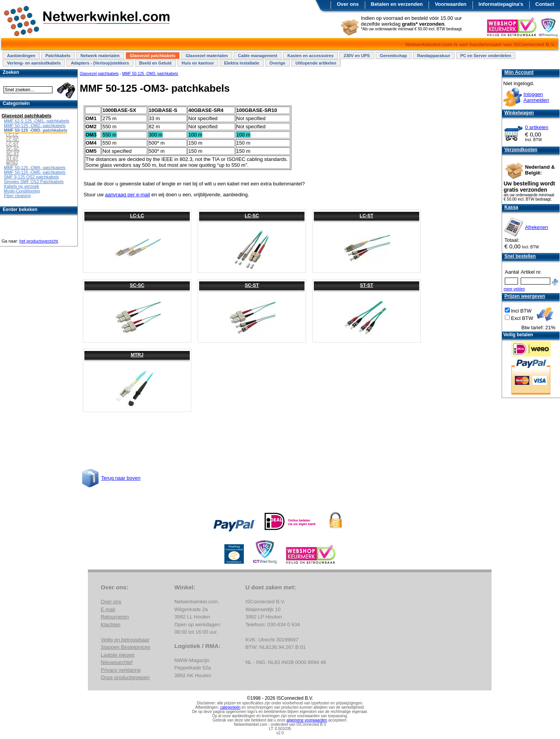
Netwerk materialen (100, 56)
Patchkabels (58, 56)
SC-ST (252, 285)
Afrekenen (536, 227)
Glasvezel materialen (207, 56)
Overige (277, 63)
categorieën (230, 707)
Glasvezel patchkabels (153, 56)
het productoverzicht (39, 241)
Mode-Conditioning (22, 191)
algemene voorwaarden (307, 720)
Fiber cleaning (17, 196)
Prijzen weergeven (525, 296)
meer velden (514, 289)
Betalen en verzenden (397, 4)
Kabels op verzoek (22, 186)
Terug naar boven (121, 478)
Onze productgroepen (125, 677)
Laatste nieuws (118, 655)
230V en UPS (357, 56)
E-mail (108, 609)
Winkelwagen (519, 113)
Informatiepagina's (501, 4)
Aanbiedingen (21, 56)
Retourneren (115, 617)
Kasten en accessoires (311, 56)
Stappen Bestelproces (125, 647)
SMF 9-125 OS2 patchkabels (31, 177)
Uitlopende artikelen (316, 63)
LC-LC (137, 216)
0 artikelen (537, 127)
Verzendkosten (521, 150)
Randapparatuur (434, 56)
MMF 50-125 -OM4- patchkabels (35, 168)
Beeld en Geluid (155, 63)
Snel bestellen (520, 256)
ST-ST (366, 285)
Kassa (511, 207)
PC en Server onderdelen (486, 56)
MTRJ (137, 355)
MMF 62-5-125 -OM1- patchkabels (37, 121)
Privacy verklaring (121, 670)
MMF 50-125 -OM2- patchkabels (35, 126)
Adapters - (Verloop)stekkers (100, 63)
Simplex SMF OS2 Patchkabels (34, 182)
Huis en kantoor (198, 63)
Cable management (258, 56)
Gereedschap (394, 56)
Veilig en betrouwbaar (125, 640)
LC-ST (367, 216)
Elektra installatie (242, 63)
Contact (545, 4)
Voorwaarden (451, 4)
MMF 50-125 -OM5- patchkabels (35, 172)
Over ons (348, 4)
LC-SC (252, 216)
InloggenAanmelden (536, 97)
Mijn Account (519, 72)
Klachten (111, 625)
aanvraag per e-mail (128, 195)
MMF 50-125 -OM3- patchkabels (150, 74)
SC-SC (137, 285)
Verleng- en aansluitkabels (34, 63)
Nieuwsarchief (117, 662)
